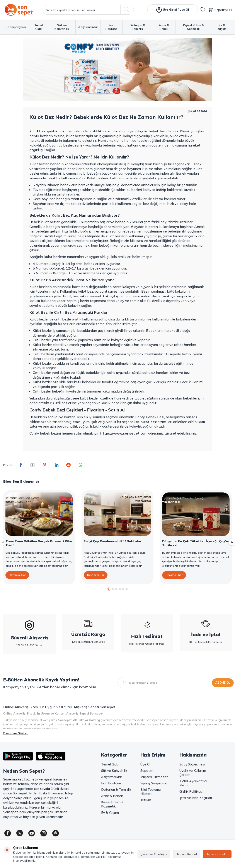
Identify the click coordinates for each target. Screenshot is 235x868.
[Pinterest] (56, 833)
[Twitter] (20, 833)
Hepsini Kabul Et (217, 854)
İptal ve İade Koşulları (196, 798)
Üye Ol (145, 764)
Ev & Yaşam (222, 27)
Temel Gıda (38, 27)
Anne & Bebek (164, 27)
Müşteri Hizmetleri (154, 777)
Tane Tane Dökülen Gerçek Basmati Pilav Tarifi (39, 543)
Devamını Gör (17, 575)
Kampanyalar (16, 27)
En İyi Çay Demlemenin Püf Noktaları (113, 541)
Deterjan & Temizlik (137, 27)
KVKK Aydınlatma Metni (193, 783)
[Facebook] (8, 833)
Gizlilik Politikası (191, 791)
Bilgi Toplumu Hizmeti (151, 792)
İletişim (146, 800)
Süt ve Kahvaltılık (62, 27)
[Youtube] (32, 833)
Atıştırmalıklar (88, 27)
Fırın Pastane (112, 27)
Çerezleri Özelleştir (154, 854)
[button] (109, 589)
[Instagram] (44, 833)
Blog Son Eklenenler (21, 481)
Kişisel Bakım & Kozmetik (194, 27)
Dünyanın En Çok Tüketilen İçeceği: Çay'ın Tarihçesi (196, 543)
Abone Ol (223, 683)
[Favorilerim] (203, 10)
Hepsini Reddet (186, 854)
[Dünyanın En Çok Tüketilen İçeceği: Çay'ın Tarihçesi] (196, 514)
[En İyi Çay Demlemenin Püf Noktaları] (117, 514)
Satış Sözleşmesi (192, 764)
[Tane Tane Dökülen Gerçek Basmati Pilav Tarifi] (39, 514)
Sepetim (147, 771)
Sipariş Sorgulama (154, 783)
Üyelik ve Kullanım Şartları (193, 773)
